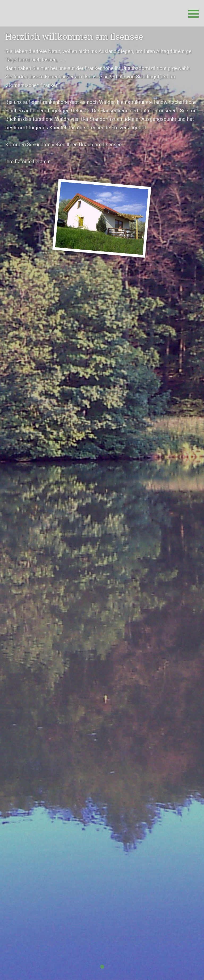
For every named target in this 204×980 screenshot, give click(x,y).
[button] (193, 13)
